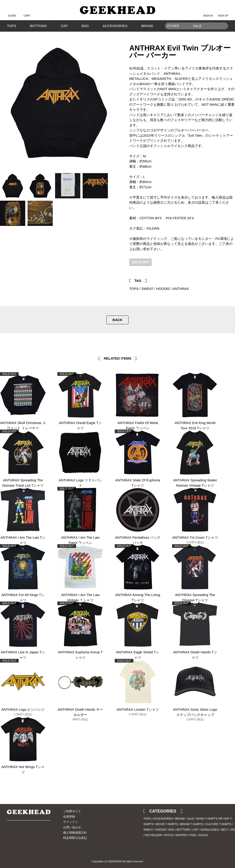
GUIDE (12, 12)
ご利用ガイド (72, 811)
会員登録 (69, 817)
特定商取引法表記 (75, 838)
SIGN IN (208, 12)
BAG (85, 26)
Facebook (232, 269)
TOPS (12, 26)
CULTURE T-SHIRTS (218, 824)
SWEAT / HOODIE (156, 289)
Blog (26, 833)
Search (222, 33)
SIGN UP (223, 12)
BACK (117, 320)
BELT (225, 830)
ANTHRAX (181, 289)
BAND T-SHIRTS (207, 819)
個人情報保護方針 (75, 833)
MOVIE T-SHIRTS (167, 824)
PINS (193, 835)
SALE (191, 819)
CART (27, 12)
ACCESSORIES (115, 26)
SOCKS (203, 835)
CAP (64, 26)
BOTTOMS (39, 26)
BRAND (147, 26)
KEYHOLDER (154, 835)
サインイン (71, 822)
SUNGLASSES (210, 830)
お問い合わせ (72, 827)
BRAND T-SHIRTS (192, 824)
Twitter (225, 269)
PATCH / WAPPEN (176, 835)
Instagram (18, 833)
